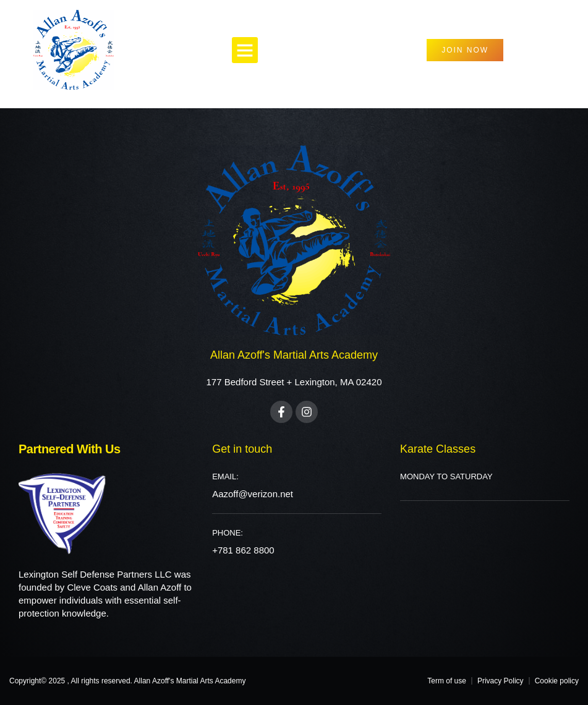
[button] (245, 50)
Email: (225, 476)
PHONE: (228, 533)
